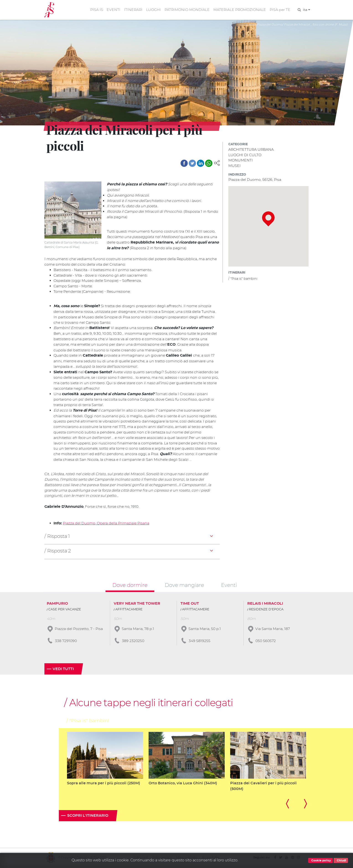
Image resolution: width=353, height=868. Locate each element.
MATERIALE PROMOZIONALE (239, 10)
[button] (217, 163)
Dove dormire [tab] (130, 586)
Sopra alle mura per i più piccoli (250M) (104, 784)
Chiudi (341, 860)
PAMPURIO (57, 604)
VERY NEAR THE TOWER (137, 604)
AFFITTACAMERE (129, 610)
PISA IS (95, 10)
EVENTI (112, 10)
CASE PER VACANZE (65, 610)
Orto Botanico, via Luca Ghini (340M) (183, 784)
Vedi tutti (63, 669)
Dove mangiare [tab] (184, 586)
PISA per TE (280, 10)
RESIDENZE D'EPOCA (266, 610)
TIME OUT (190, 604)
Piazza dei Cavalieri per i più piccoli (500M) (263, 787)
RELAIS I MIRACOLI (265, 604)
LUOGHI (153, 10)
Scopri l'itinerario (88, 816)
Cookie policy (320, 860)
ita (307, 10)
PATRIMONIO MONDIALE (186, 10)
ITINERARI (132, 10)
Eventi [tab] (229, 586)
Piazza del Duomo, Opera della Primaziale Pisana (107, 524)
